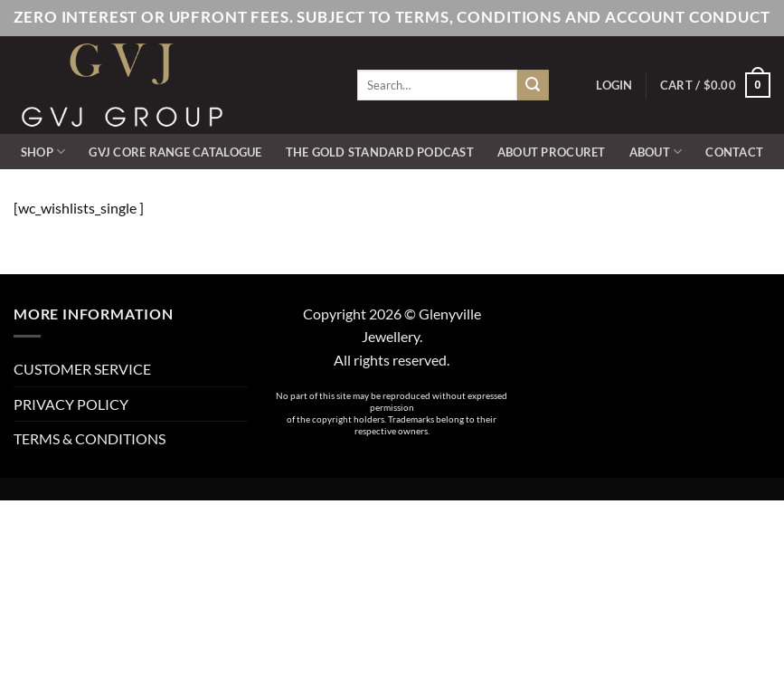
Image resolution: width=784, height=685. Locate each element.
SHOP (43, 152)
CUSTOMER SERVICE (82, 369)
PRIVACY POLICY (71, 404)
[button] (614, 85)
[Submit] (533, 85)
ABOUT (656, 152)
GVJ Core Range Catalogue (175, 152)
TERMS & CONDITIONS (90, 438)
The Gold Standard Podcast (380, 152)
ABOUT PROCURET (552, 152)
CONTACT (734, 152)
